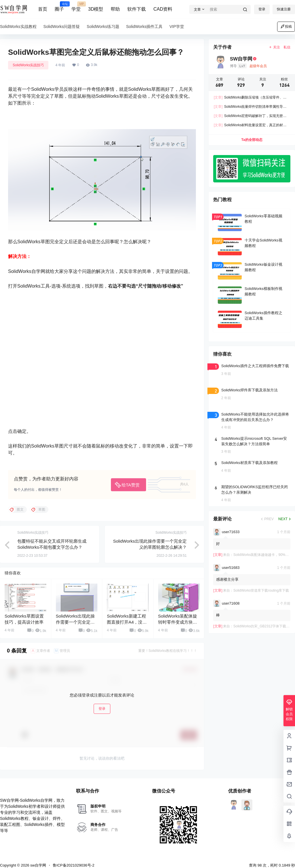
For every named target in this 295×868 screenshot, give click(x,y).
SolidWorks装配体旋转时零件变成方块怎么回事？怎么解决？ (178, 616)
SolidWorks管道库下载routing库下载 (261, 590)
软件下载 (137, 9)
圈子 (59, 7)
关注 (274, 47)
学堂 (76, 7)
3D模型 (96, 9)
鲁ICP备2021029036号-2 (74, 859)
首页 (43, 9)
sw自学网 (38, 859)
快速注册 (284, 9)
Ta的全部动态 (252, 140)
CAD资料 (163, 9)
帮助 (115, 9)
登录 (262, 9)
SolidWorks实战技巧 (28, 65)
